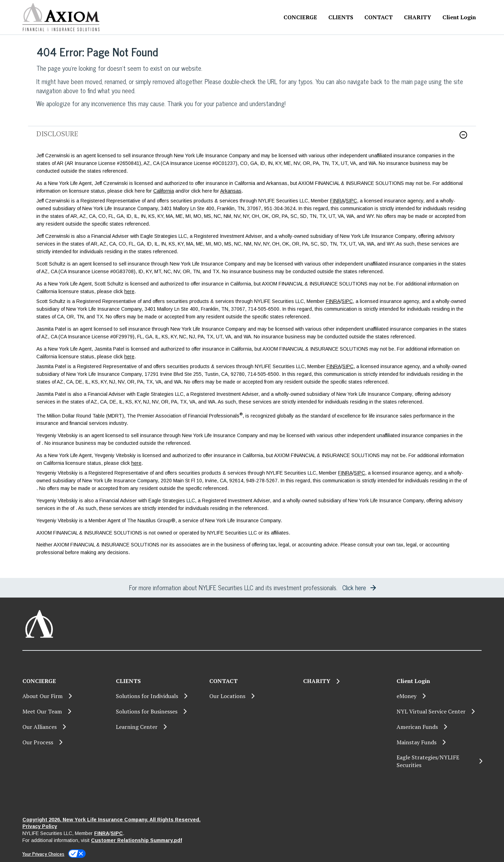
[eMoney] (439, 696)
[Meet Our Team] (65, 711)
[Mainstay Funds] (439, 742)
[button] (463, 135)
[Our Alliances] (65, 727)
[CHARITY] (418, 17)
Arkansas (231, 191)
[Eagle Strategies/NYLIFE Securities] (439, 761)
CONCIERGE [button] (300, 17)
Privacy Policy (40, 826)
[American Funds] (439, 727)
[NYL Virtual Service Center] (439, 711)
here (129, 291)
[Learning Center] (158, 727)
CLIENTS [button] (341, 17)
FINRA (337, 201)
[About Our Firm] (65, 696)
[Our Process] (65, 742)
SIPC (351, 201)
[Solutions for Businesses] (158, 711)
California (164, 191)
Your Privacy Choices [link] (43, 853)
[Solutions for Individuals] (158, 696)
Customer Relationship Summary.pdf (136, 840)
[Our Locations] (252, 696)
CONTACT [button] (379, 17)
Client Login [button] (459, 17)
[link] (252, 139)
